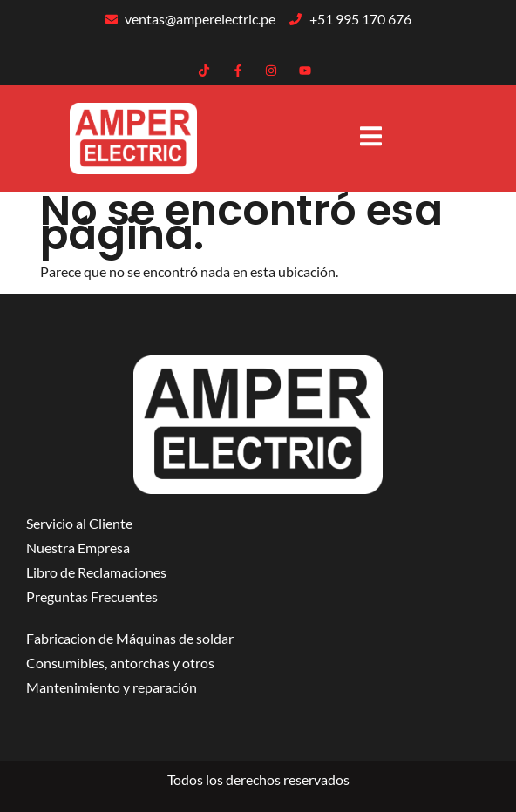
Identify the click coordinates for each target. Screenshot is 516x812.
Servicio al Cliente (79, 523)
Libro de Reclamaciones (96, 572)
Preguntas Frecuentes (92, 596)
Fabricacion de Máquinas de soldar (130, 638)
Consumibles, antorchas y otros (120, 663)
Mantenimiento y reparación (112, 687)
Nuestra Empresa (78, 548)
